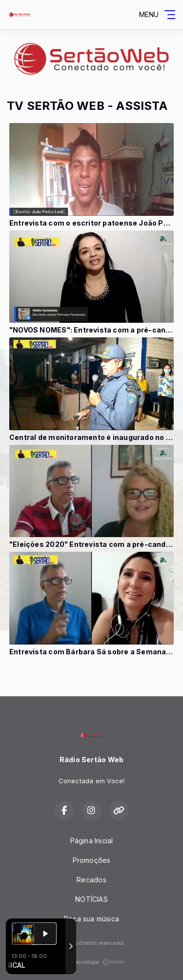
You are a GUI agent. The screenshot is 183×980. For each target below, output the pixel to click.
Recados (91, 880)
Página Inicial (92, 841)
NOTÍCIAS (91, 899)
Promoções (92, 860)
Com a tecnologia (91, 962)
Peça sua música (91, 919)
